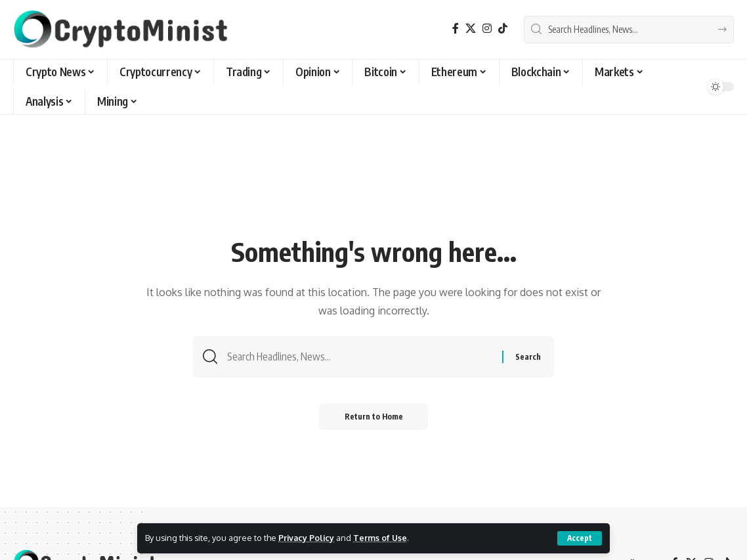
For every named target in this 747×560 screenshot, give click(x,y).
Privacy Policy (307, 538)
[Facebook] (456, 29)
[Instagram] (487, 29)
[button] (579, 538)
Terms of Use (382, 538)
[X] (471, 29)
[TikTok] (503, 29)
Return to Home (374, 418)
